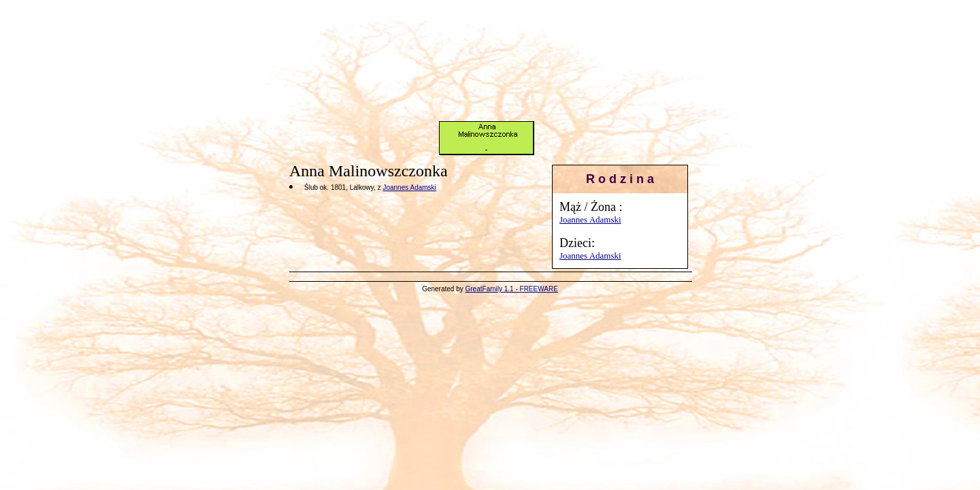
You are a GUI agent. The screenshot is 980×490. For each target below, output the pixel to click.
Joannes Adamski (590, 219)
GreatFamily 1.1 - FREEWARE (512, 289)
